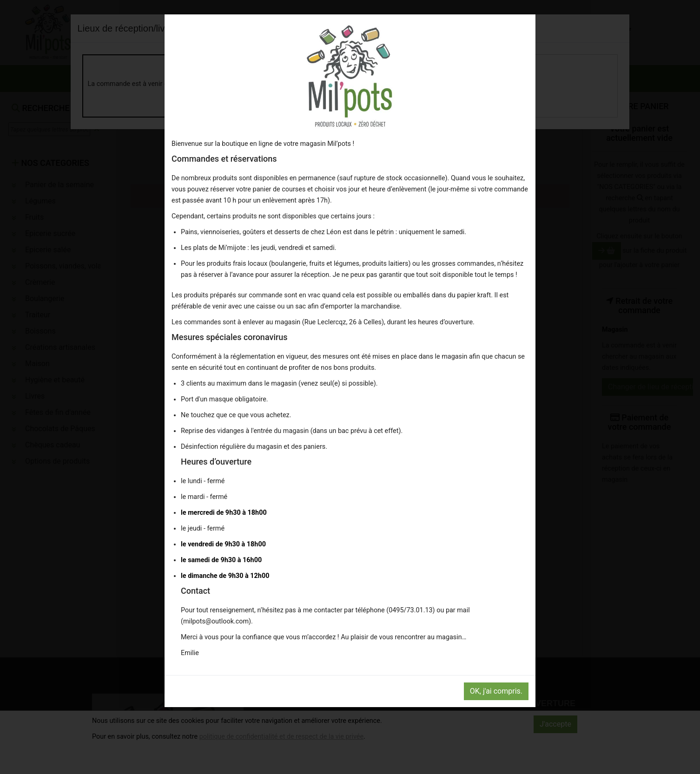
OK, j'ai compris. (496, 691)
